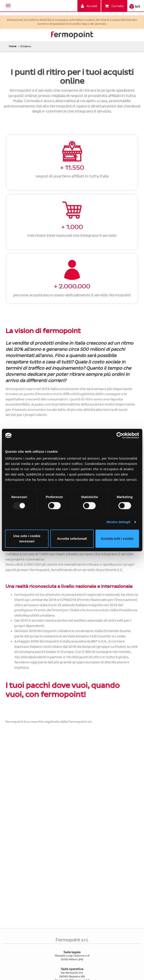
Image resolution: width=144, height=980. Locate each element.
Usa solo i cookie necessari (27, 539)
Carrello (114, 6)
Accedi (89, 6)
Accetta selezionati (72, 539)
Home (12, 46)
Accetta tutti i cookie (117, 539)
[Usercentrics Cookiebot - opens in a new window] (120, 435)
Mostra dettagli (118, 522)
